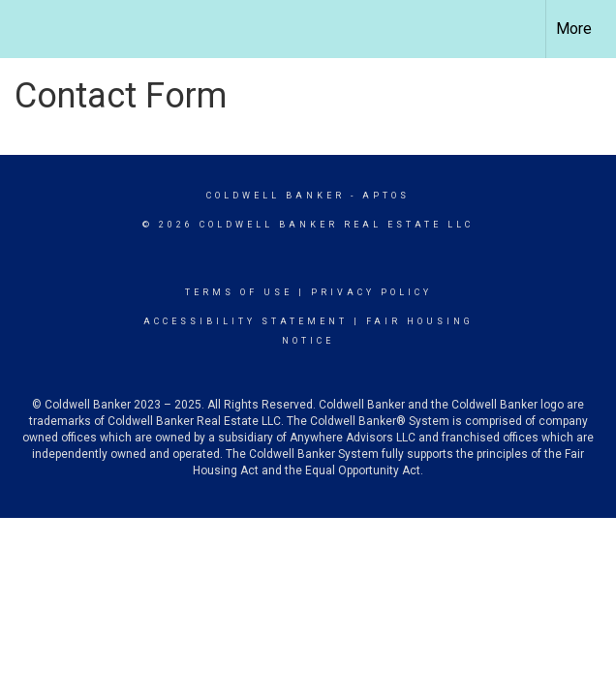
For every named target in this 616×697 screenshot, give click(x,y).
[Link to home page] (25, 29)
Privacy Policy (371, 292)
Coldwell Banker (276, 196)
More (574, 29)
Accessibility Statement (246, 321)
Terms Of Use (239, 292)
